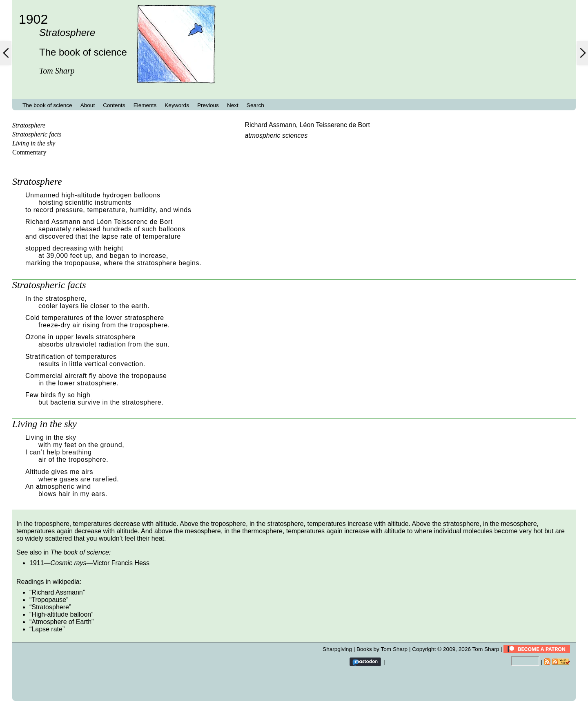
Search (255, 105)
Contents (114, 105)
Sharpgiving (337, 649)
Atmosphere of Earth (61, 622)
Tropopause (49, 600)
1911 (37, 563)
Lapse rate (47, 629)
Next (233, 105)
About (88, 105)
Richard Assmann (270, 125)
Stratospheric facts (37, 134)
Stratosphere (29, 125)
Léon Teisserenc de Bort (335, 125)
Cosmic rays (69, 563)
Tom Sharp (486, 649)
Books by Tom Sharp (382, 649)
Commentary (29, 152)
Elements (145, 105)
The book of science (47, 105)
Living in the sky (34, 143)
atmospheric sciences (276, 135)
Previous (208, 105)
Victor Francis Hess (121, 563)
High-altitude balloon (61, 614)
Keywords (177, 105)
